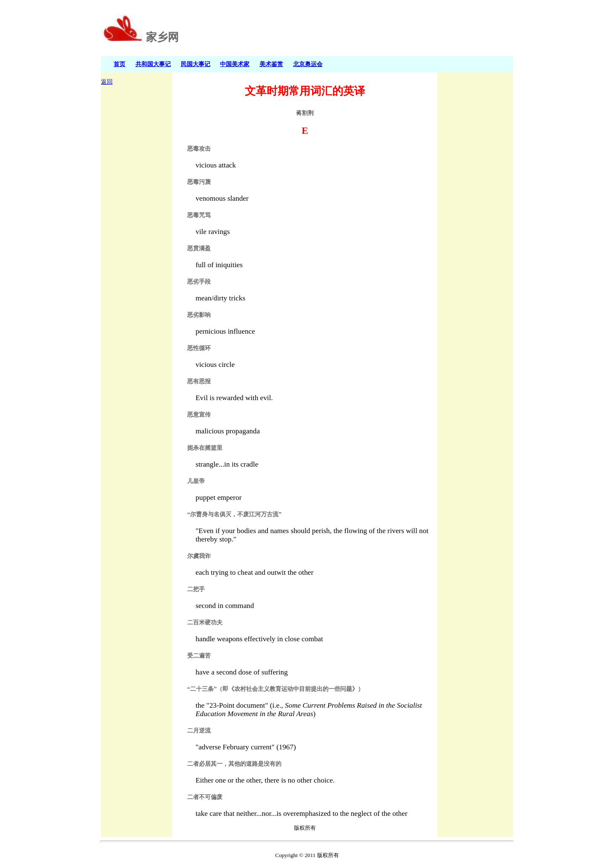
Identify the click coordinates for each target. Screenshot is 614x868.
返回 (107, 82)
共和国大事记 (153, 64)
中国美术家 (235, 64)
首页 (119, 64)
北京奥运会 (308, 64)
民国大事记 (196, 64)
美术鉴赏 (271, 64)
